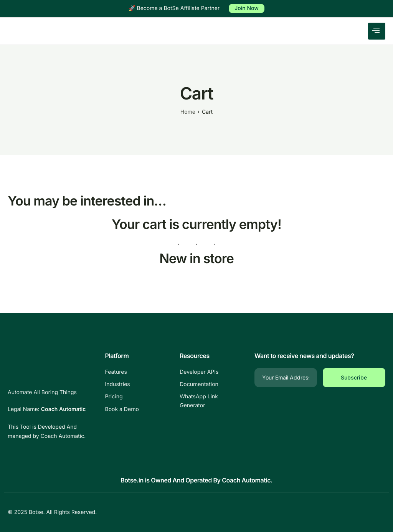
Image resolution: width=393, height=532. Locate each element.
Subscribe (354, 377)
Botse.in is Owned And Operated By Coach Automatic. (196, 480)
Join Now (247, 8)
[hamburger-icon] (377, 31)
